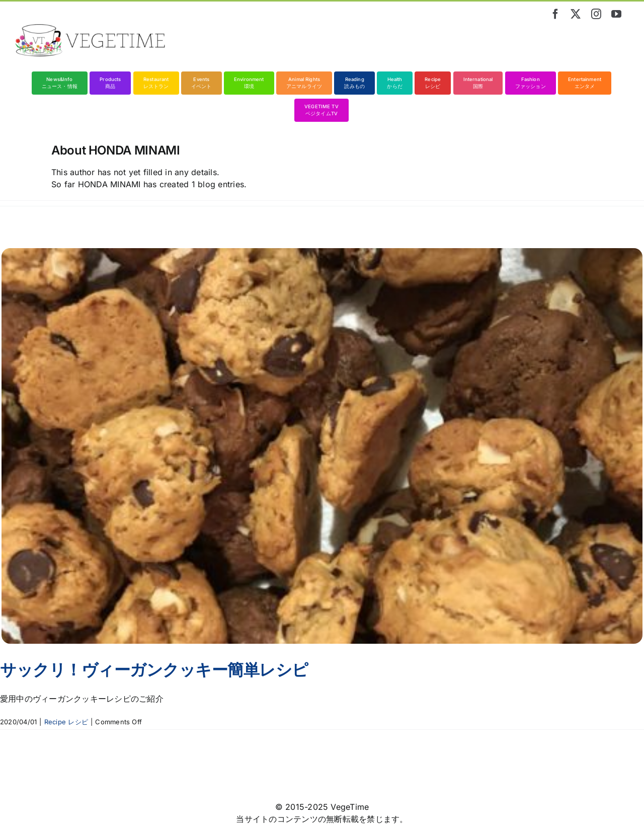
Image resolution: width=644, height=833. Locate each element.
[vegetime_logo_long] (91, 28)
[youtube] (616, 14)
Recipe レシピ (66, 722)
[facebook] (555, 14)
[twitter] (576, 14)
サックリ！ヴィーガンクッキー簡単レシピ (154, 670)
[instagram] (596, 14)
